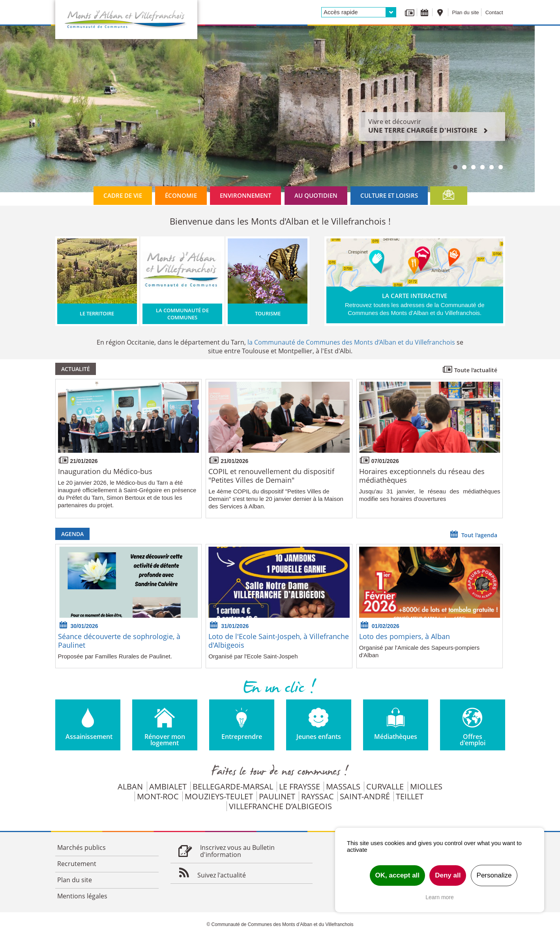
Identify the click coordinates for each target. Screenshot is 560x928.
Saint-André (365, 796)
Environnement (245, 195)
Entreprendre (242, 737)
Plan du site (466, 12)
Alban (130, 786)
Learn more (440, 897)
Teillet (410, 796)
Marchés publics (81, 847)
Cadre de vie (123, 195)
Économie (181, 195)
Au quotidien (316, 195)
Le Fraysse (300, 786)
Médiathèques (396, 737)
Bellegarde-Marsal (233, 786)
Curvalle (385, 786)
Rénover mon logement (165, 740)
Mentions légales (82, 896)
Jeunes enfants (319, 737)
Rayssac (317, 796)
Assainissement (89, 737)
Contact (494, 12)
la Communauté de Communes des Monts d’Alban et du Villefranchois (351, 342)
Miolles (426, 786)
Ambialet (168, 786)
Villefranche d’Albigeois (280, 806)
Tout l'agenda (473, 534)
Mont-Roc (158, 796)
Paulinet (277, 796)
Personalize (494, 875)
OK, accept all (397, 875)
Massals (343, 786)
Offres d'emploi (473, 740)
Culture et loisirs (389, 195)
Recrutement (77, 864)
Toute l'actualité (470, 369)
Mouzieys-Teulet (219, 796)
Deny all (448, 875)
